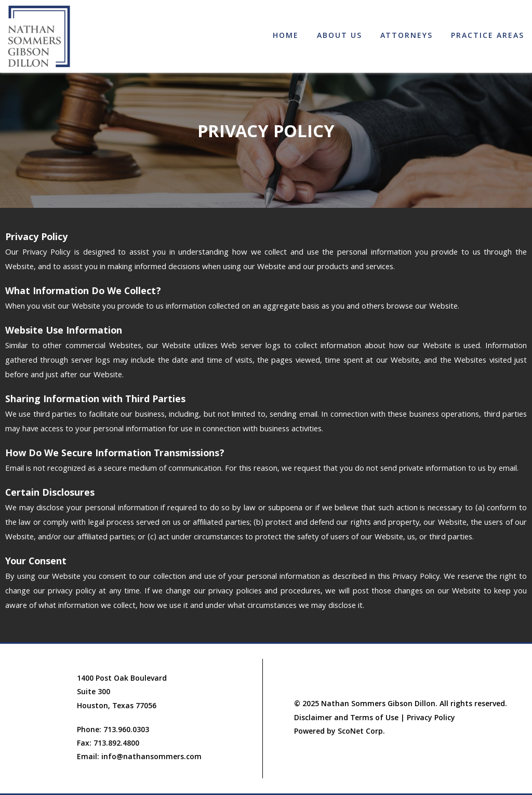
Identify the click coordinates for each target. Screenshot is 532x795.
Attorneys (407, 36)
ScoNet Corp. (361, 732)
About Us (340, 36)
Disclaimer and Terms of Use (346, 719)
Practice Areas (488, 36)
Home (286, 36)
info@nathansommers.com (151, 758)
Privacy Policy (431, 719)
